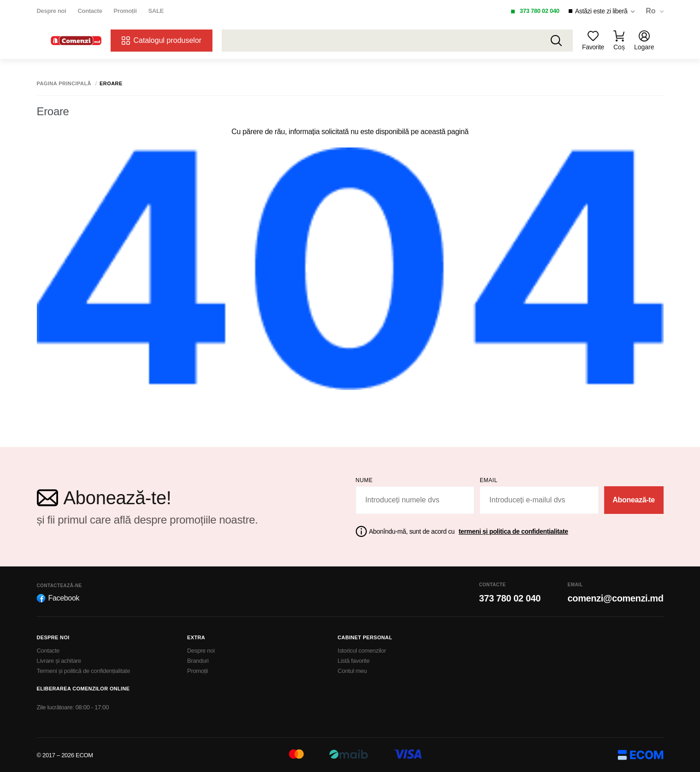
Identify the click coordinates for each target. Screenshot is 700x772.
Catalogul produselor (162, 41)
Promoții (125, 11)
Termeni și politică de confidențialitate (84, 671)
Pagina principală (64, 84)
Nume (364, 480)
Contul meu (352, 671)
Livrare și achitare (59, 661)
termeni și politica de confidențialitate (513, 531)
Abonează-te (634, 500)
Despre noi (52, 11)
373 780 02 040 (540, 11)
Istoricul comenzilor (362, 651)
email (489, 480)
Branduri (198, 661)
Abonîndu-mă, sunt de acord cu (469, 531)
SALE (156, 11)
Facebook (58, 598)
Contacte (90, 11)
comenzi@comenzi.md (616, 598)
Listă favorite (354, 661)
